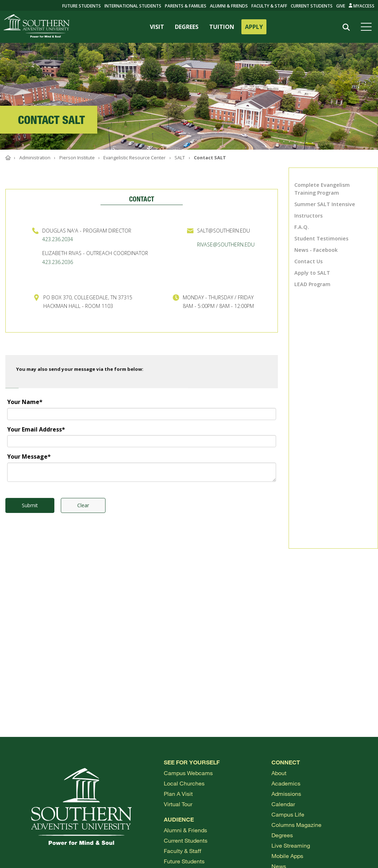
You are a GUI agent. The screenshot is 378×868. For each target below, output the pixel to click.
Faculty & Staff (269, 6)
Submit (30, 505)
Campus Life (288, 814)
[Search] (346, 27)
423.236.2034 (58, 239)
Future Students (184, 861)
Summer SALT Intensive (325, 204)
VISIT (157, 27)
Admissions (286, 794)
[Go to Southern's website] (36, 27)
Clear (83, 505)
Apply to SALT (312, 273)
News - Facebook (316, 250)
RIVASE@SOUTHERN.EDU (226, 245)
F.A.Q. (302, 227)
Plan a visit (178, 794)
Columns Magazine (296, 825)
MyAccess (362, 6)
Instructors (308, 216)
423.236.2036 (58, 262)
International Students (133, 6)
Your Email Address (36, 429)
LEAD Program (312, 284)
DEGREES (187, 27)
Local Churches (184, 783)
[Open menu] (368, 27)
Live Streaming (291, 845)
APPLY (254, 27)
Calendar (283, 804)
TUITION (222, 27)
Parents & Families (186, 6)
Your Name (25, 402)
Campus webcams (188, 773)
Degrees (282, 835)
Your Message (29, 457)
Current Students (312, 6)
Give (341, 6)
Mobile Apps (287, 856)
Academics (286, 783)
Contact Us (308, 261)
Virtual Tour (178, 804)
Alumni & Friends (229, 6)
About (279, 773)
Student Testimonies (321, 238)
